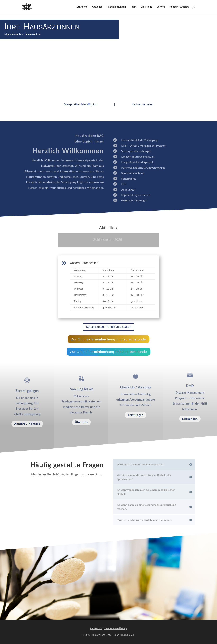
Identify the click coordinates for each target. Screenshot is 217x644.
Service (161, 7)
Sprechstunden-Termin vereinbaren (108, 327)
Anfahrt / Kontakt (27, 424)
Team (133, 7)
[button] (7, 637)
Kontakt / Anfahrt (179, 7)
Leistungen (136, 415)
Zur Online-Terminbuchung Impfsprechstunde (108, 339)
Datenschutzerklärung (115, 628)
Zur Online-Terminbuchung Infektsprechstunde (108, 352)
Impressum (96, 628)
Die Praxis (146, 7)
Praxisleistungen (116, 7)
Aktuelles (97, 7)
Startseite (82, 7)
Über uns (81, 422)
